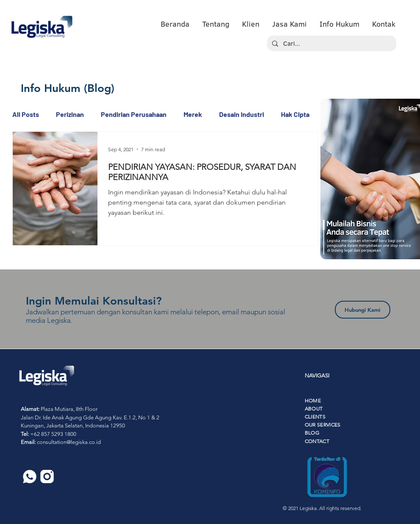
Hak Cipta (295, 114)
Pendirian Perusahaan (134, 114)
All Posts (26, 114)
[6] (47, 477)
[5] (30, 477)
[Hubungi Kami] (363, 310)
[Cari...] (331, 43)
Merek (193, 114)
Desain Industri (242, 114)
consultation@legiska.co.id (69, 442)
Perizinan (70, 114)
